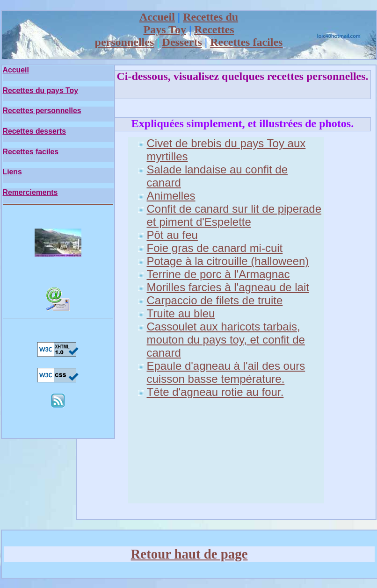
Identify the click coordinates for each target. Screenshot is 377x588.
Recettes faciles (246, 42)
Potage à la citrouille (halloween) (228, 261)
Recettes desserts (35, 131)
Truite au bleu (181, 313)
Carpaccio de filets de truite (215, 300)
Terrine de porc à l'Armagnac (218, 274)
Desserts (182, 42)
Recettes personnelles (42, 111)
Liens (12, 172)
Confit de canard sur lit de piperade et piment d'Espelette (234, 215)
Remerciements (30, 192)
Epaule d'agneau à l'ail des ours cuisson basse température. (226, 372)
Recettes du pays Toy (41, 90)
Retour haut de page (189, 554)
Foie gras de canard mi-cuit (215, 248)
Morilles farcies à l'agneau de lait (228, 287)
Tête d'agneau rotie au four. (215, 392)
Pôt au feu (172, 235)
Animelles (171, 196)
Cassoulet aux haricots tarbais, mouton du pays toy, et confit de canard (226, 340)
